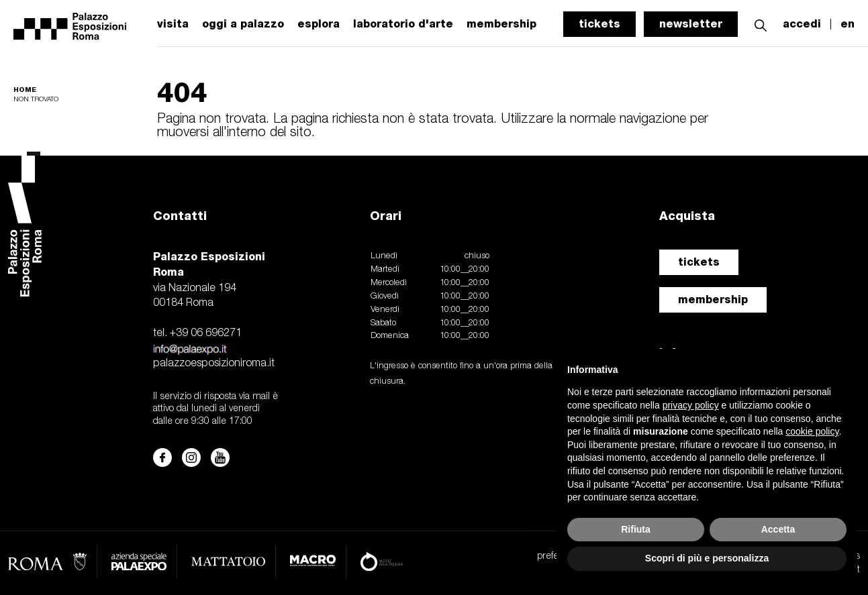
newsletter (691, 24)
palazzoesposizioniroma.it (214, 364)
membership (713, 300)
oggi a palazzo (243, 24)
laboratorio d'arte (403, 24)
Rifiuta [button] (636, 529)
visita (173, 24)
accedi (802, 24)
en (848, 24)
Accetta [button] (778, 529)
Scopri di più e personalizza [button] (707, 558)
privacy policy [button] (691, 405)
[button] (761, 24)
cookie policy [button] (812, 431)
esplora (319, 24)
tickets (599, 24)
